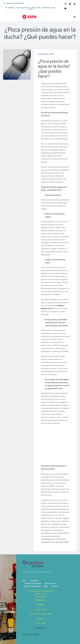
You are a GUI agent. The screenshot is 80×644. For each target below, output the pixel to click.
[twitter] (70, 4)
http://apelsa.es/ (47, 539)
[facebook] (65, 4)
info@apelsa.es (41, 628)
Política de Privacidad (30, 634)
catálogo (44, 542)
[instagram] (75, 4)
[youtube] (65, 8)
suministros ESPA (62, 542)
